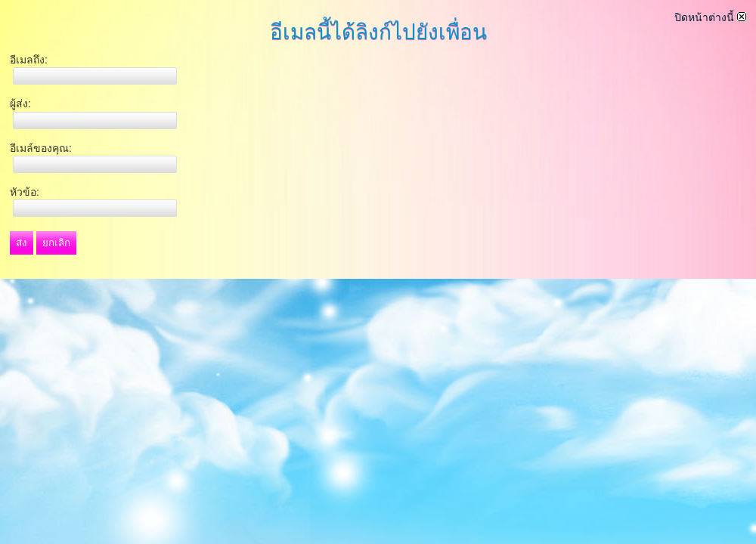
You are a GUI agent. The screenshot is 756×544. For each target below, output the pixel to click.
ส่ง (22, 243)
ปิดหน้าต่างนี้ (710, 17)
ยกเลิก (56, 243)
